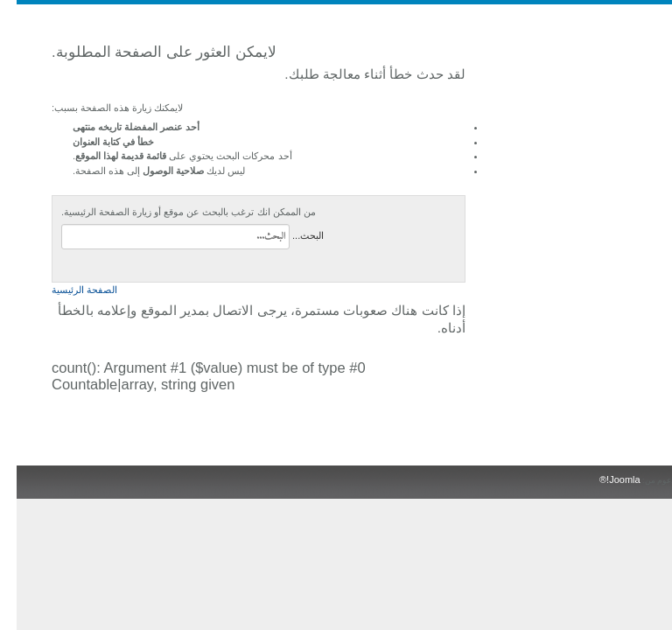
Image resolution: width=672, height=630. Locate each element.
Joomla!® (603, 479)
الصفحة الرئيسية (68, 290)
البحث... (291, 235)
